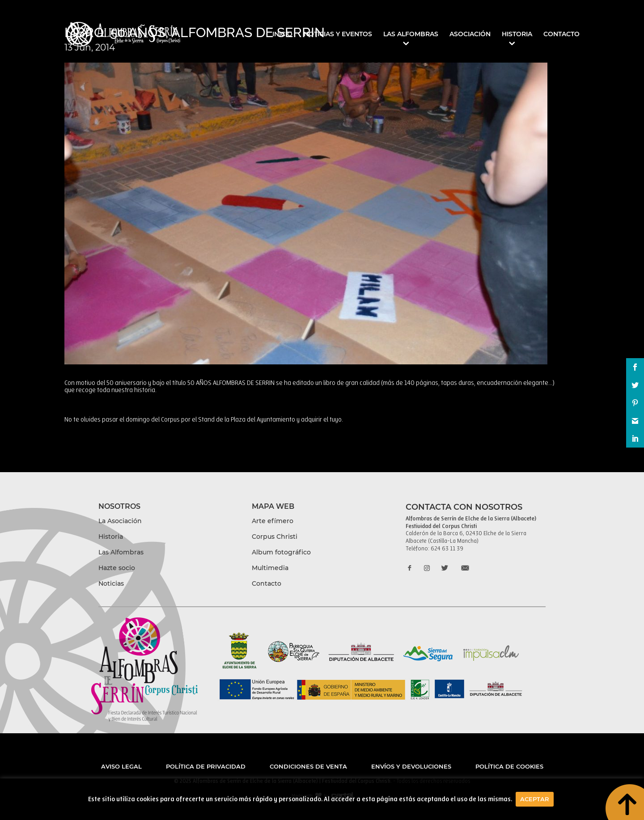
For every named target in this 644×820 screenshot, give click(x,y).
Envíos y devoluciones (411, 766)
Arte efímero (273, 521)
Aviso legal (121, 766)
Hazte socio (117, 568)
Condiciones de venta (308, 766)
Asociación (470, 34)
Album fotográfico (281, 552)
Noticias (111, 583)
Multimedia (270, 568)
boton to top (624, 801)
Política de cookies (509, 766)
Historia (517, 34)
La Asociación (120, 521)
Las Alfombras (411, 34)
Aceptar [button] (535, 799)
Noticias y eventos (338, 34)
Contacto (561, 34)
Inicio (282, 34)
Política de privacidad (206, 766)
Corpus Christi (275, 537)
